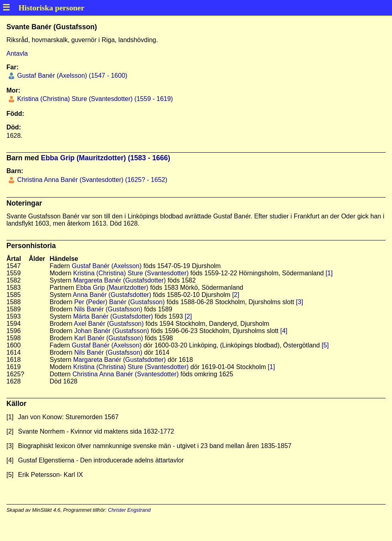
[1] (329, 273)
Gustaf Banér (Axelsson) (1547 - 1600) (71, 76)
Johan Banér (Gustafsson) (112, 331)
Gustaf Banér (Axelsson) (107, 266)
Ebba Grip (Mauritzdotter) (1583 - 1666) (106, 158)
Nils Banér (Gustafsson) (108, 309)
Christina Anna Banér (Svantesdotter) (126, 374)
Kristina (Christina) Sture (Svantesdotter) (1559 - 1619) (94, 99)
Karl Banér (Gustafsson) (109, 338)
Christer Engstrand (129, 510)
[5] (325, 345)
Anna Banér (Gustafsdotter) (112, 295)
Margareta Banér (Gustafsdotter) (119, 280)
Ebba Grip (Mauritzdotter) (112, 288)
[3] (299, 302)
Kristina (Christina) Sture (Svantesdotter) (131, 273)
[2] (236, 295)
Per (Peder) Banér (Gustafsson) (119, 302)
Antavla (17, 53)
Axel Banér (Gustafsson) (109, 324)
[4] (284, 331)
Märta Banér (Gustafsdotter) (113, 316)
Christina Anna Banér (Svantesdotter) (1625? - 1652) (91, 180)
